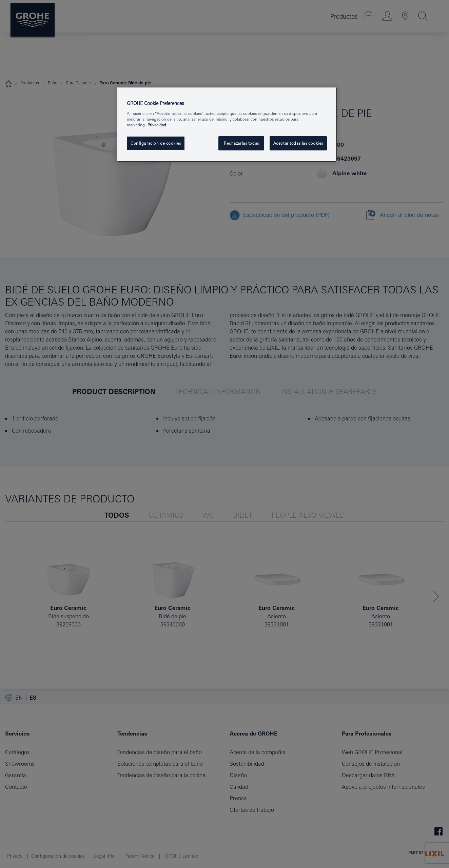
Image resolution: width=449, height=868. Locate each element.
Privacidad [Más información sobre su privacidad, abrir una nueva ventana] (157, 125)
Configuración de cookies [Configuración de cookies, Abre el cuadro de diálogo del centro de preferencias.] (156, 143)
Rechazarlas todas (241, 143)
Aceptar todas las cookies (298, 143)
